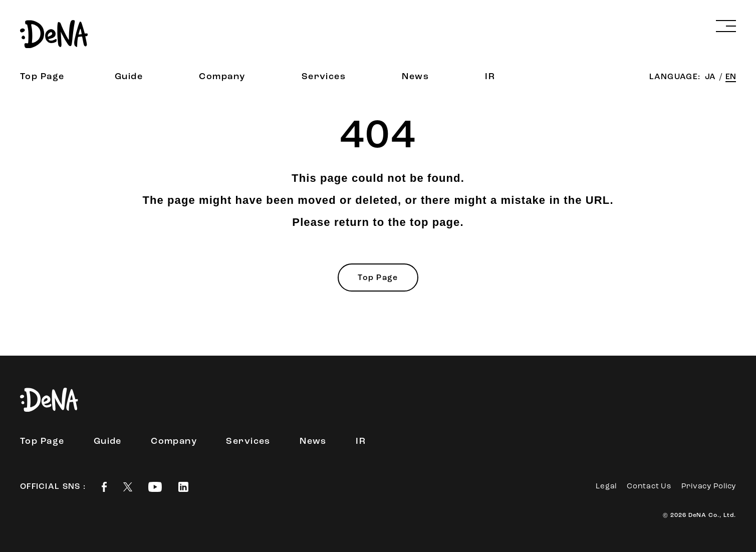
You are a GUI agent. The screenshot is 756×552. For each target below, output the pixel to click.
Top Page (42, 77)
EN (731, 77)
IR (490, 77)
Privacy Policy (709, 487)
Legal (606, 487)
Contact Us (649, 487)
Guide (129, 77)
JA (711, 77)
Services (324, 77)
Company (222, 77)
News (415, 77)
